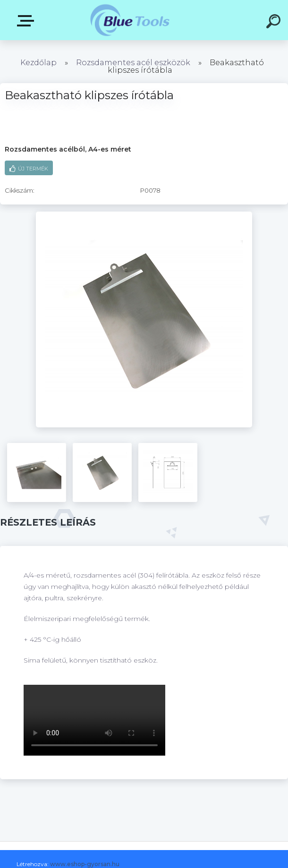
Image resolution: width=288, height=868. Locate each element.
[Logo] (130, 20)
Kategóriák (27, 21)
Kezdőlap (38, 63)
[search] (275, 23)
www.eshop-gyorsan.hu (85, 864)
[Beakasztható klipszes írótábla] (144, 215)
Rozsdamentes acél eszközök (133, 63)
